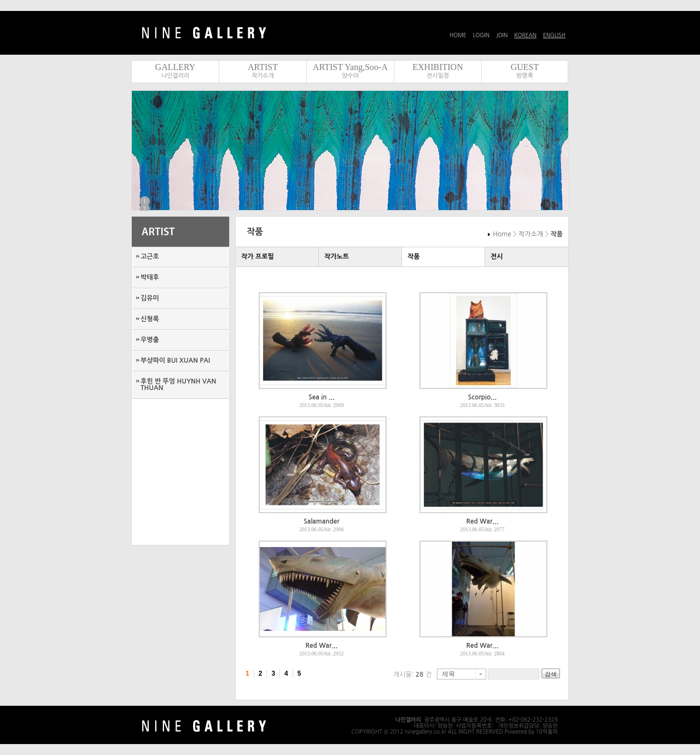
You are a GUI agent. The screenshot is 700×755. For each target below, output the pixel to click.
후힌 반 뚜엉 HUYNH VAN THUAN (178, 385)
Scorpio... (482, 397)
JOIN (502, 35)
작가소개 (263, 76)
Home (502, 234)
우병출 (150, 340)
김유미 (150, 298)
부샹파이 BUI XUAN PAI (175, 361)
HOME (458, 35)
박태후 (150, 277)
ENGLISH (554, 35)
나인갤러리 (176, 76)
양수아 (350, 76)
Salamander (321, 521)
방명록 (525, 76)
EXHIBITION (437, 67)
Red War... (483, 521)
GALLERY (176, 67)
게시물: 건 (412, 675)
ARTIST (263, 67)
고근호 (150, 257)
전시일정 (438, 76)
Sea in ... (321, 397)
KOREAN (525, 35)
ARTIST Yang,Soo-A (350, 67)
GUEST (525, 67)
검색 (551, 674)
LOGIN (481, 35)
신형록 (150, 319)
